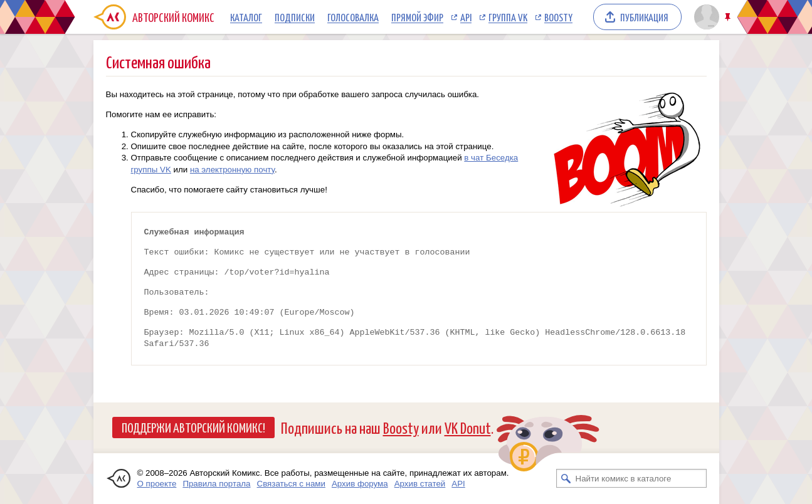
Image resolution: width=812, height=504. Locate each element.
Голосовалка (353, 17)
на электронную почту (232, 170)
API (466, 17)
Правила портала (216, 484)
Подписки (295, 17)
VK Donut (468, 427)
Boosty (558, 17)
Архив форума (360, 484)
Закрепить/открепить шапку (729, 17)
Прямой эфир (417, 17)
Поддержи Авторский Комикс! (193, 427)
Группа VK (508, 17)
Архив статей (420, 484)
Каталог (246, 17)
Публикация (644, 17)
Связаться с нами (291, 484)
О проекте (157, 484)
